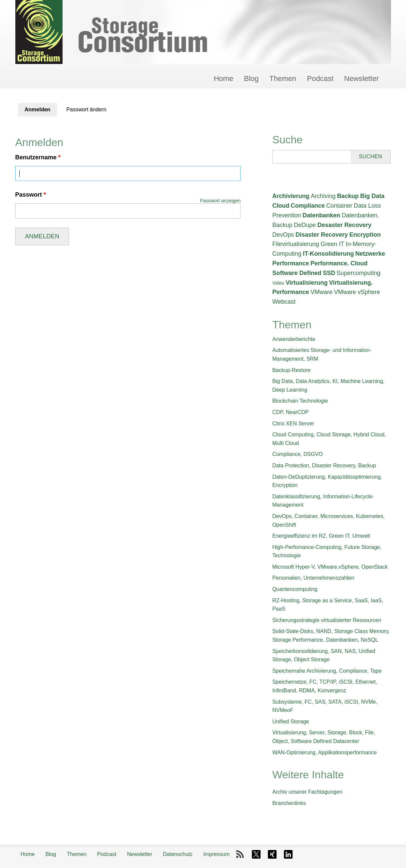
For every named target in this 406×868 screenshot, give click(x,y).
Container (339, 206)
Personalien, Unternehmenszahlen (313, 578)
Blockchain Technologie (300, 401)
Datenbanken (321, 215)
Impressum (216, 854)
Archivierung (291, 196)
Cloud (281, 206)
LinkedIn (288, 854)
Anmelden (41, 111)
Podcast (320, 78)
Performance (291, 263)
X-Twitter (256, 854)
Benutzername (38, 157)
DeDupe (305, 225)
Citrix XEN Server (293, 423)
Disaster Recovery (322, 235)
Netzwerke (370, 254)
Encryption (365, 235)
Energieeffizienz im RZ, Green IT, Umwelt (321, 536)
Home (224, 78)
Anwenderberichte (294, 339)
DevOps (283, 235)
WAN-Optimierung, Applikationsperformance (324, 752)
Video (278, 283)
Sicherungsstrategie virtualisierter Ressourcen (327, 620)
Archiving (323, 196)
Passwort (31, 195)
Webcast (284, 302)
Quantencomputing (295, 589)
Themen (283, 78)
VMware (322, 292)
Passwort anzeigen (221, 201)
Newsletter (362, 78)
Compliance (308, 206)
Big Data (372, 196)
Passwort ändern (86, 109)
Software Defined (297, 273)
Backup (348, 196)
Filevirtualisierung (296, 244)
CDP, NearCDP (290, 412)
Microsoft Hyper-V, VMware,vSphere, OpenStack (330, 567)
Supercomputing (358, 273)
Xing (272, 854)
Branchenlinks (289, 803)
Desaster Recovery (344, 225)
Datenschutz (178, 854)
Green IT (332, 244)
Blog (251, 78)
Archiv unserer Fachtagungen (307, 792)
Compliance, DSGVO (297, 454)
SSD (329, 273)
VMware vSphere (357, 292)
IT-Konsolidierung (328, 254)
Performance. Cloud (339, 263)
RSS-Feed (240, 854)
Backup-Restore (291, 370)
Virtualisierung (307, 283)
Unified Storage (291, 721)
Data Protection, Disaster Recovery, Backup (324, 465)
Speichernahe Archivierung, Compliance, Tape (327, 671)
